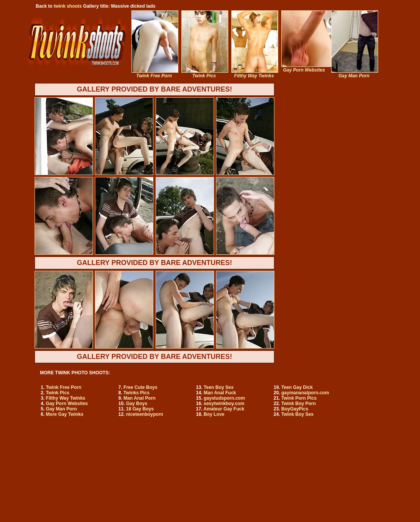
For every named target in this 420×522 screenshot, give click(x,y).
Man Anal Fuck (220, 393)
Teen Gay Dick (297, 387)
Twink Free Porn (63, 387)
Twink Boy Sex (297, 414)
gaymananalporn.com (305, 393)
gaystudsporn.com (224, 398)
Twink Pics (57, 393)
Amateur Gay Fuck (224, 409)
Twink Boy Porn (299, 404)
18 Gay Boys (140, 409)
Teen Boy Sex (219, 387)
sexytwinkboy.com (224, 404)
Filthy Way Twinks (66, 398)
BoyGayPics (295, 409)
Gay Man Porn (61, 409)
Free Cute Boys (140, 387)
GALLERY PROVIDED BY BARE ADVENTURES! (154, 89)
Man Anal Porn (139, 398)
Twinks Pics (136, 393)
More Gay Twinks (65, 414)
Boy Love (214, 414)
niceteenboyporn (145, 414)
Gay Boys (137, 404)
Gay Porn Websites (67, 404)
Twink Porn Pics (299, 398)
